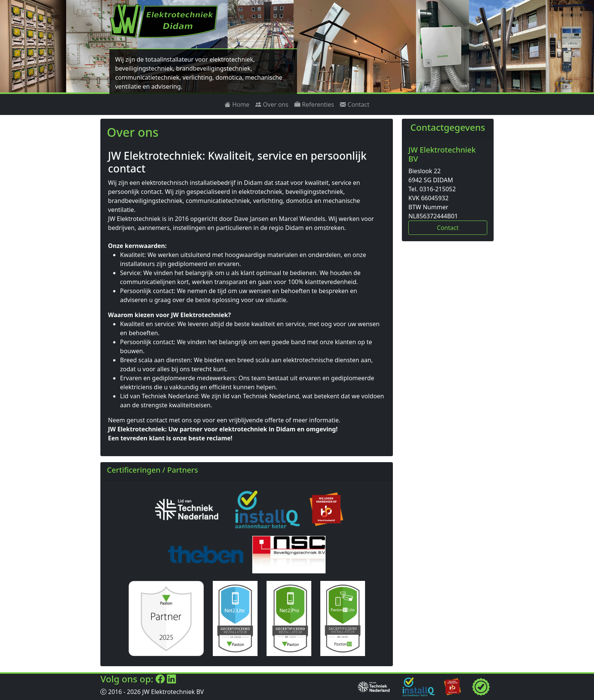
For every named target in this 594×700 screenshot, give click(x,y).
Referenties (314, 104)
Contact (355, 104)
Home (237, 104)
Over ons (272, 104)
